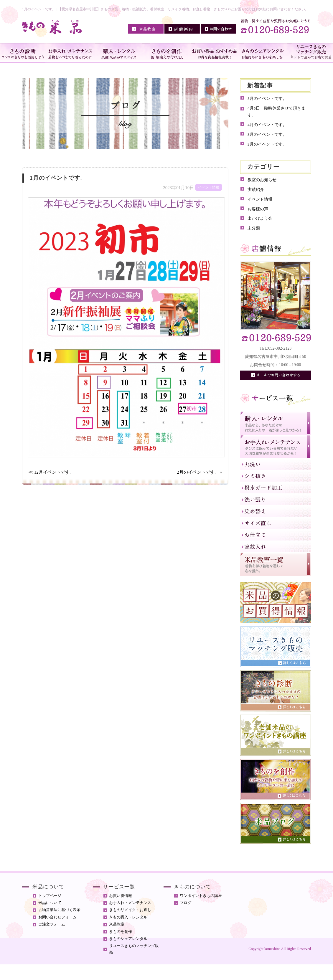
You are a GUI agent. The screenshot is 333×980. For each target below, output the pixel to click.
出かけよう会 (260, 218)
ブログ (186, 903)
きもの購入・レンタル (128, 917)
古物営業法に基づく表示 (59, 910)
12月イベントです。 (54, 472)
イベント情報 (260, 199)
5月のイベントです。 (267, 99)
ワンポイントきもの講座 (201, 896)
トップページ (50, 896)
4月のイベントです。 (267, 125)
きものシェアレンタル (128, 939)
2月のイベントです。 (198, 472)
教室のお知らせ (262, 180)
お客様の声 (258, 209)
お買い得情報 (121, 896)
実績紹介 (256, 190)
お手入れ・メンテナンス (130, 903)
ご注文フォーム (52, 924)
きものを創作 (121, 932)
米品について (50, 903)
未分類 (254, 228)
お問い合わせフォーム (57, 917)
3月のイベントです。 (267, 134)
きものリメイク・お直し (130, 910)
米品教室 (117, 924)
